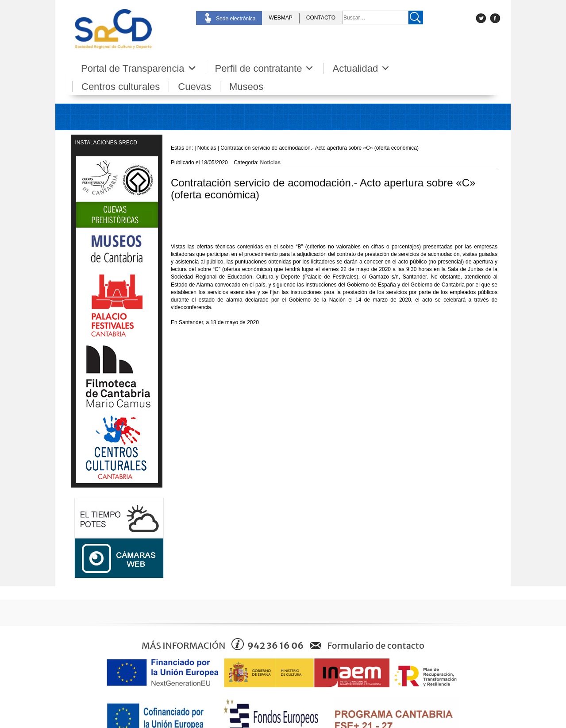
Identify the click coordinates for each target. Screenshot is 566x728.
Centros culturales (121, 87)
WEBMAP (280, 18)
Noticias (271, 163)
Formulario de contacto (376, 645)
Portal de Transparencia (139, 68)
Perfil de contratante (265, 68)
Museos (246, 87)
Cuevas (194, 87)
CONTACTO (321, 18)
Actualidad (361, 68)
